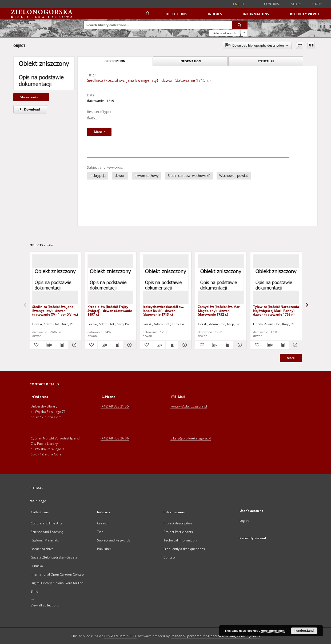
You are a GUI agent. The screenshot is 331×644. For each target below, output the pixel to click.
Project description (178, 523)
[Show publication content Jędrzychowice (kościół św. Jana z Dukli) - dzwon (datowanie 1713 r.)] (172, 345)
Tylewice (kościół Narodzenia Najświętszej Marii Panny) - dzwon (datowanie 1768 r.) (276, 310)
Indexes (215, 14)
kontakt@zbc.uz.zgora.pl (189, 406)
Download (28, 109)
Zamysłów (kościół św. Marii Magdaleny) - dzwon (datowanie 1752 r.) (220, 310)
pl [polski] (243, 4)
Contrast (273, 4)
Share (296, 4)
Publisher (104, 549)
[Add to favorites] (300, 46)
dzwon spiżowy (147, 176)
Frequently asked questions (184, 549)
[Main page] (147, 14)
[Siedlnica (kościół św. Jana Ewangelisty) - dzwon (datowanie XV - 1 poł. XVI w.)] (55, 279)
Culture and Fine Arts (47, 523)
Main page (38, 501)
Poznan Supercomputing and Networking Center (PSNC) (215, 636)
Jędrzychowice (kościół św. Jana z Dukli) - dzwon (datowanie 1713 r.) (163, 310)
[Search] (240, 25)
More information (273, 631)
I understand (304, 631)
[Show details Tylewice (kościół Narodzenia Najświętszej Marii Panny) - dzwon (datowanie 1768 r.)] (294, 345)
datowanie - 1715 (100, 101)
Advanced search (224, 33)
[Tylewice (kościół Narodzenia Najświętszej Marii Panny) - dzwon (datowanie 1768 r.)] (276, 279)
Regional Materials (45, 540)
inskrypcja (98, 176)
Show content (31, 97)
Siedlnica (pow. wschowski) (189, 176)
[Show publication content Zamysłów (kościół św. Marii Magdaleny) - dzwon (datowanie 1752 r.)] (227, 345)
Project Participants (178, 532)
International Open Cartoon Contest (58, 574)
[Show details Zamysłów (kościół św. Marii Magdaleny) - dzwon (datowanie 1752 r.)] (239, 345)
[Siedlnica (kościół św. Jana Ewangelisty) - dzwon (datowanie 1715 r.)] (44, 73)
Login (317, 4)
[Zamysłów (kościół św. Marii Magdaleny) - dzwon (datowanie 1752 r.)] (221, 279)
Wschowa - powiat (234, 176)
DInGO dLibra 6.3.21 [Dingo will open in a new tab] (121, 636)
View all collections (45, 605)
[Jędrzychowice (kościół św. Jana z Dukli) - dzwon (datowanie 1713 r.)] (166, 279)
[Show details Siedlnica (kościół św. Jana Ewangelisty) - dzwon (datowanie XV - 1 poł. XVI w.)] (73, 345)
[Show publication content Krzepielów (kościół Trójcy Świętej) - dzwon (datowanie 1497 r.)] (117, 345)
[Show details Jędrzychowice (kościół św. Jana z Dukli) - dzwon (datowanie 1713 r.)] (184, 345)
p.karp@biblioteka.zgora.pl (191, 438)
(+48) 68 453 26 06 (115, 438)
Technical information (180, 540)
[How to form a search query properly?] (244, 33)
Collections (175, 14)
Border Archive (42, 549)
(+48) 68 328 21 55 (115, 406)
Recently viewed (305, 14)
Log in (244, 521)
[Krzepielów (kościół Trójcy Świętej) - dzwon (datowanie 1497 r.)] (110, 279)
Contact (169, 557)
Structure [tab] (266, 61)
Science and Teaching (47, 532)
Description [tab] (115, 61)
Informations (256, 14)
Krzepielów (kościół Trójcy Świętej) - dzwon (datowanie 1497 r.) (110, 310)
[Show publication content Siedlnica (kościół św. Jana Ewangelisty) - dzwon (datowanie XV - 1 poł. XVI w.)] (61, 345)
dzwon (92, 117)
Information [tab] (190, 61)
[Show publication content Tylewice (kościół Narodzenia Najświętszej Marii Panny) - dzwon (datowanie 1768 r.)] (282, 345)
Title (100, 532)
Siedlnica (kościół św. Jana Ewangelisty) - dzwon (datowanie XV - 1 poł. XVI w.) (55, 310)
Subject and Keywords (114, 540)
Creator (103, 523)
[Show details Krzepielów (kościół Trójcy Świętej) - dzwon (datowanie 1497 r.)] (129, 345)
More (291, 358)
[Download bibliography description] (49, 345)
